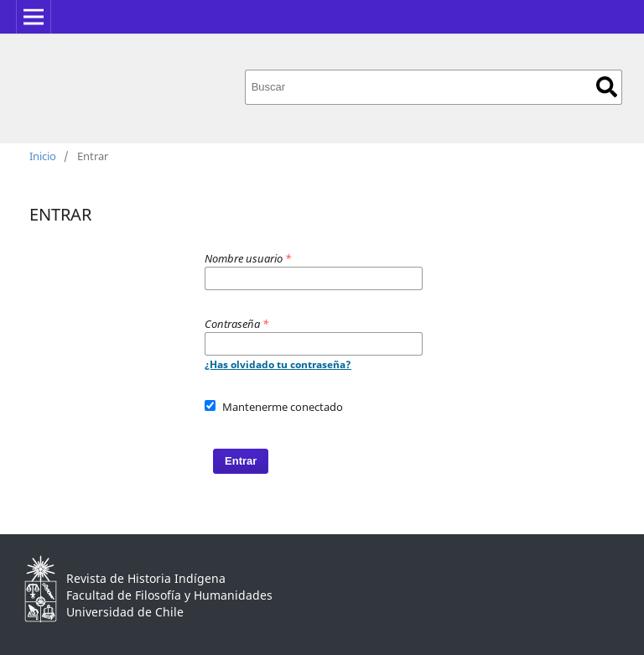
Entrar (241, 461)
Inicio (43, 156)
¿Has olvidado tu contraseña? (278, 364)
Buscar (607, 87)
